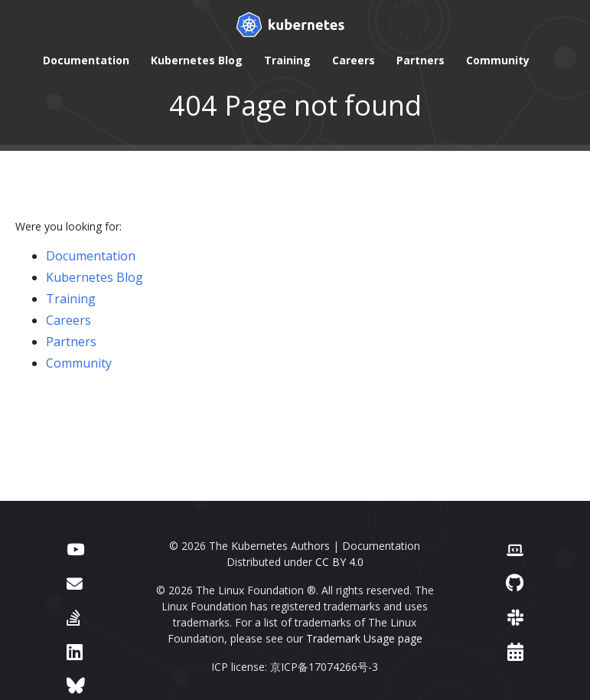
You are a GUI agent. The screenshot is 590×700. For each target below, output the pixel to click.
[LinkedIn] (75, 651)
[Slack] (515, 617)
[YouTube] (75, 548)
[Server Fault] (73, 617)
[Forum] (75, 582)
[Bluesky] (76, 685)
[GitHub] (515, 582)
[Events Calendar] (515, 651)
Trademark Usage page (364, 638)
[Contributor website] (515, 548)
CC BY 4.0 (339, 562)
